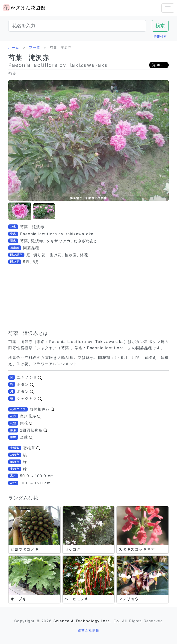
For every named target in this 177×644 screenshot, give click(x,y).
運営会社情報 (88, 630)
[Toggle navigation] (168, 8)
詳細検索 (160, 36)
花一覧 (34, 47)
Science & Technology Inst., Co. (87, 621)
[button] (20, 211)
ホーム (14, 47)
